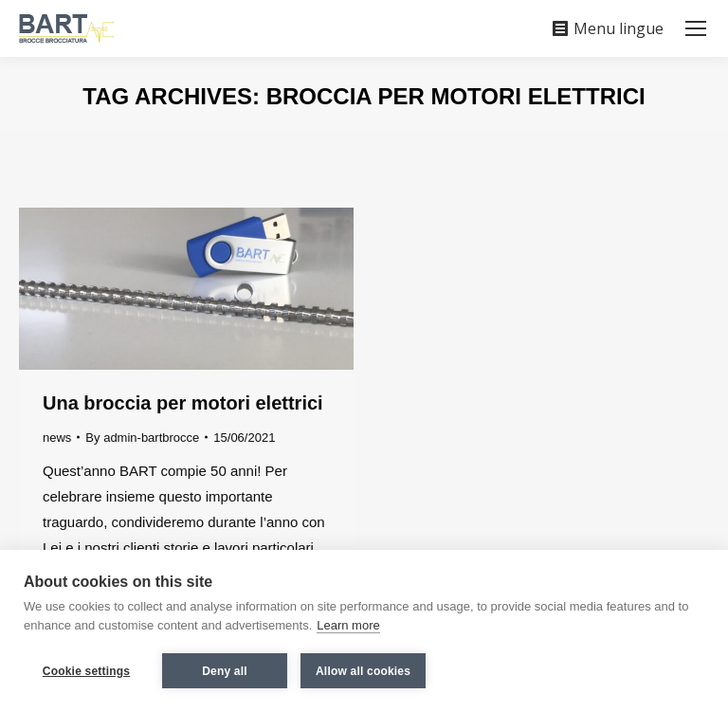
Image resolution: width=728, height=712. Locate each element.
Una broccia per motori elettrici (183, 403)
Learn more (348, 625)
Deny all (225, 671)
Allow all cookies (363, 671)
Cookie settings (86, 671)
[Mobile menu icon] (696, 28)
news (57, 438)
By (142, 438)
